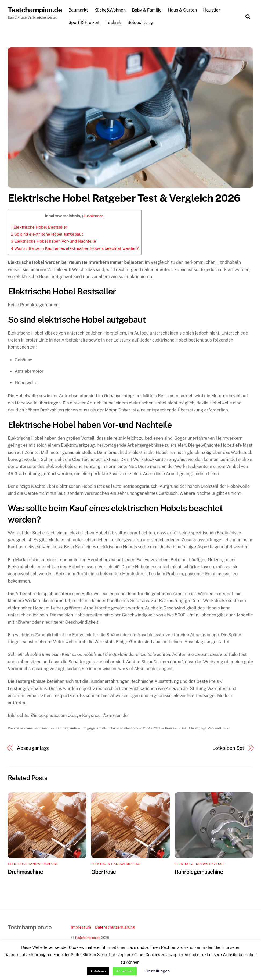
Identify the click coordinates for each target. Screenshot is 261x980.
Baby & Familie (148, 10)
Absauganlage (33, 748)
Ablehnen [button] (98, 971)
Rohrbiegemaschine (199, 872)
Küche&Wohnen (111, 10)
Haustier (213, 10)
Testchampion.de (88, 938)
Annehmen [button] (125, 971)
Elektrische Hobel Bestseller (39, 227)
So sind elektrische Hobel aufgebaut (47, 234)
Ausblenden (93, 216)
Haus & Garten (183, 10)
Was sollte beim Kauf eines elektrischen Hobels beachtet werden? (75, 249)
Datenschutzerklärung (115, 927)
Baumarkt (79, 10)
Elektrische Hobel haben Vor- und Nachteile (53, 241)
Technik (115, 22)
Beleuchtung (141, 22)
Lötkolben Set (228, 748)
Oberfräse (104, 872)
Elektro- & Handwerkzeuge (33, 864)
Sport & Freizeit (85, 22)
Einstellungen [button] (157, 971)
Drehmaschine (25, 872)
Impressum (81, 927)
